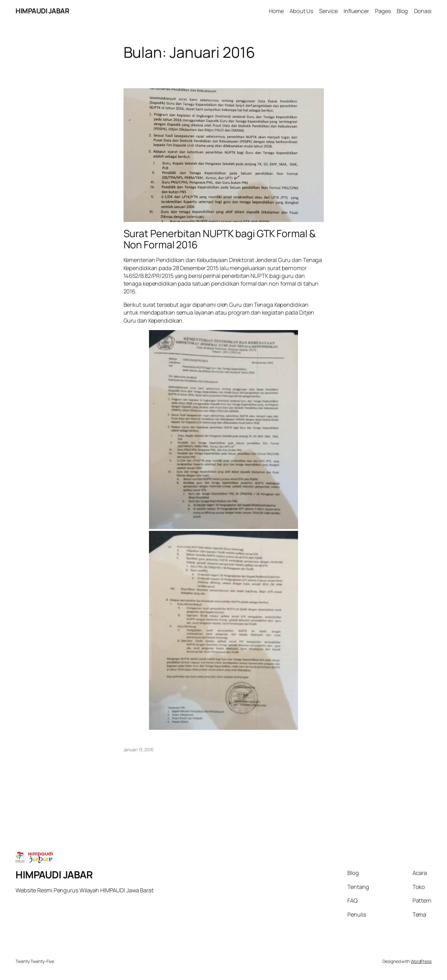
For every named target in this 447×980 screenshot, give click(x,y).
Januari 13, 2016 (139, 750)
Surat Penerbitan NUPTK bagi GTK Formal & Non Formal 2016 (220, 239)
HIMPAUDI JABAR (42, 11)
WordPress (421, 961)
